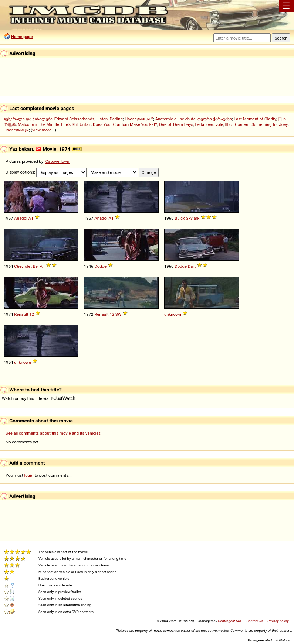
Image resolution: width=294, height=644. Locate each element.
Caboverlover (58, 161)
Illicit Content (237, 124)
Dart (192, 266)
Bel (36, 266)
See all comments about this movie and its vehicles (53, 433)
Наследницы (16, 130)
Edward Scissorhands (75, 119)
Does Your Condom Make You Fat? (125, 124)
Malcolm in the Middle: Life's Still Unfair (54, 124)
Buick (180, 218)
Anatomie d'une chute (175, 119)
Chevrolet (23, 266)
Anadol (21, 218)
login (29, 475)
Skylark (193, 218)
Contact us (255, 621)
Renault (21, 314)
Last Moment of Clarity (255, 119)
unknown (173, 314)
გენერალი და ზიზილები (28, 119)
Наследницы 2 (139, 119)
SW (119, 314)
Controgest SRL (230, 621)
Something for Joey (270, 124)
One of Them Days (176, 124)
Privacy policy (278, 621)
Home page (22, 37)
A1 (31, 218)
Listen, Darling (110, 119)
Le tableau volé (209, 124)
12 (32, 314)
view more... (43, 130)
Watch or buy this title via (38, 398)
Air (42, 266)
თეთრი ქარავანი (215, 119)
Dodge (100, 266)
